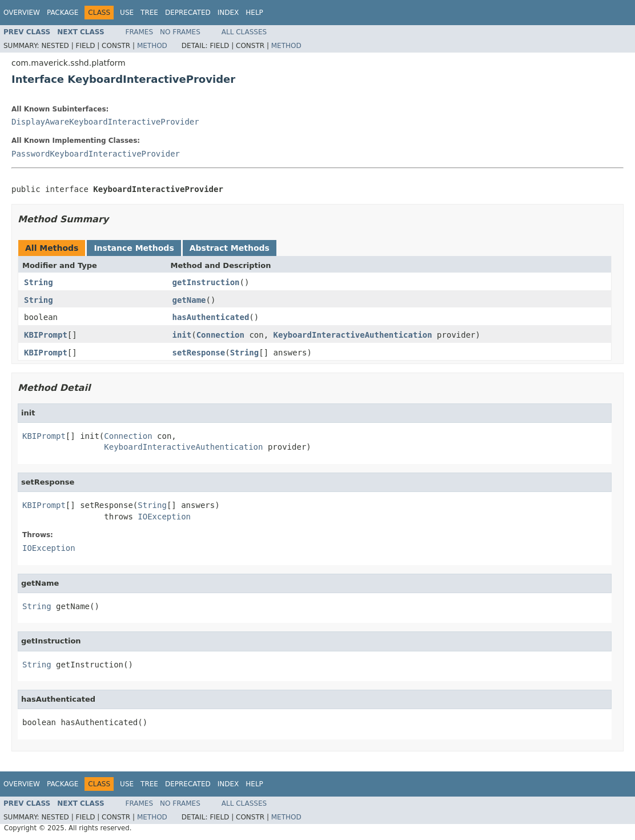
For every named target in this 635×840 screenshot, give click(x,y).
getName (189, 300)
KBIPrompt (46, 335)
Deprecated (188, 13)
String (39, 282)
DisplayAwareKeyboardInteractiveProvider (105, 122)
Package (63, 13)
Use (127, 13)
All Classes (244, 32)
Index (228, 13)
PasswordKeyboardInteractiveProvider (96, 154)
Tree (149, 13)
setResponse (199, 353)
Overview (22, 13)
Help (254, 13)
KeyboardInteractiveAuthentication (353, 335)
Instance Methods (134, 248)
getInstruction (206, 282)
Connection (220, 335)
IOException (164, 517)
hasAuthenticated (211, 317)
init (182, 335)
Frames (140, 32)
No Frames (180, 32)
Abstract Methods (230, 248)
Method (152, 46)
